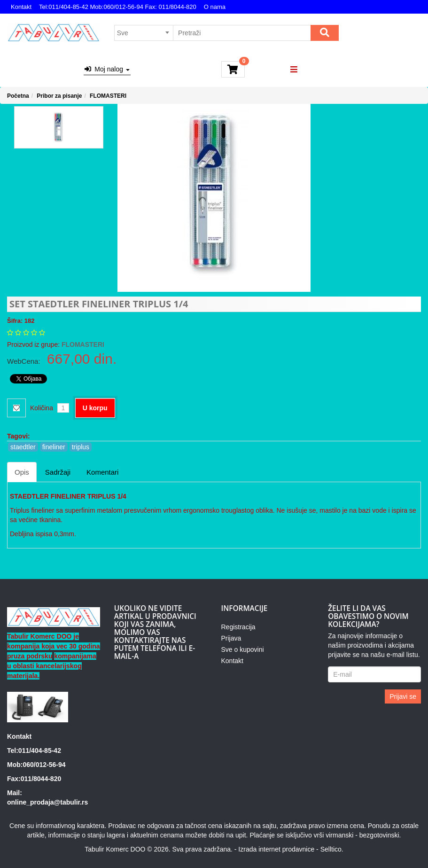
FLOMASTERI (108, 96)
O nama (215, 7)
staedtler (23, 447)
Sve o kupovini (243, 649)
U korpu (95, 408)
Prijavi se (403, 696)
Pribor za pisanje (59, 96)
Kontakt (21, 7)
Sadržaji (58, 472)
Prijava (231, 638)
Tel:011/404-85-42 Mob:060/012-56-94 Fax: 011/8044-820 (118, 7)
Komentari (102, 472)
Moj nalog (107, 69)
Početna (18, 96)
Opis (22, 472)
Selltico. (332, 849)
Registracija (238, 627)
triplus (81, 447)
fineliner (54, 447)
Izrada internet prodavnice (276, 849)
